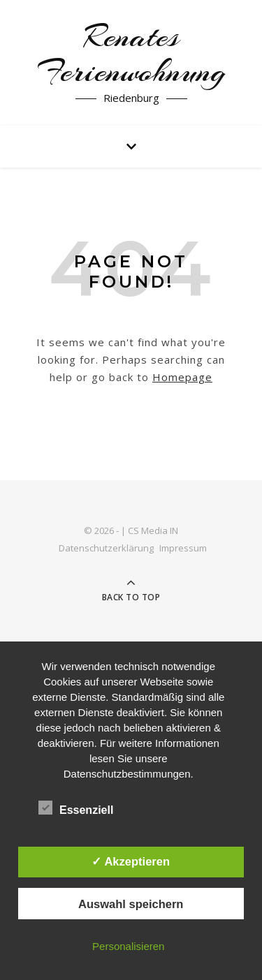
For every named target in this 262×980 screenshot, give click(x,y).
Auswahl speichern (131, 904)
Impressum (183, 548)
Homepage (182, 377)
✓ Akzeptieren (131, 861)
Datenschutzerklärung (106, 548)
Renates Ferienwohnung (131, 54)
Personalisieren (128, 946)
